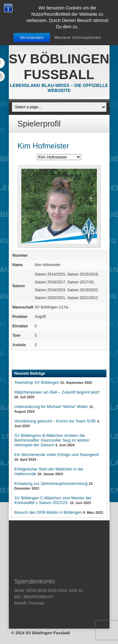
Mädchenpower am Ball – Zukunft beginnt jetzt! (57, 392)
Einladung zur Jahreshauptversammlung (51, 483)
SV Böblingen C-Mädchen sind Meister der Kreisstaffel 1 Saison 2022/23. (53, 500)
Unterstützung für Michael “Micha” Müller (51, 407)
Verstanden (32, 38)
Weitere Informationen (78, 38)
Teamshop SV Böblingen (37, 382)
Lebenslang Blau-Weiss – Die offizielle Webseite (59, 88)
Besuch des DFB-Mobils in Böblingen (48, 512)
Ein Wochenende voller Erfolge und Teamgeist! (57, 455)
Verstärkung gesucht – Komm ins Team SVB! (55, 421)
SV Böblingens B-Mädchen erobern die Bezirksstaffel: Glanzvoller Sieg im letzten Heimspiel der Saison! (52, 440)
